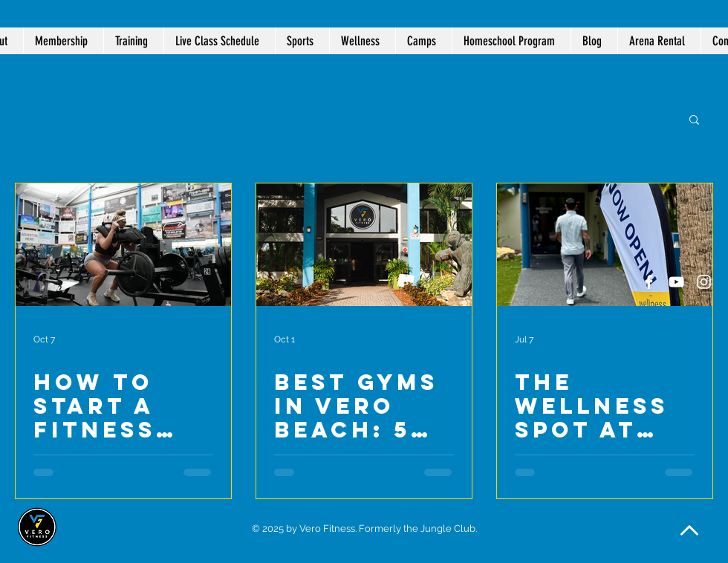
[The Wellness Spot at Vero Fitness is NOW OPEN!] (605, 245)
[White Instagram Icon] (704, 282)
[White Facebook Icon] (649, 282)
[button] (362, 41)
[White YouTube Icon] (676, 282)
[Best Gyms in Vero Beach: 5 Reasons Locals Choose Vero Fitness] (364, 245)
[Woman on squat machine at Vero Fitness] (123, 245)
